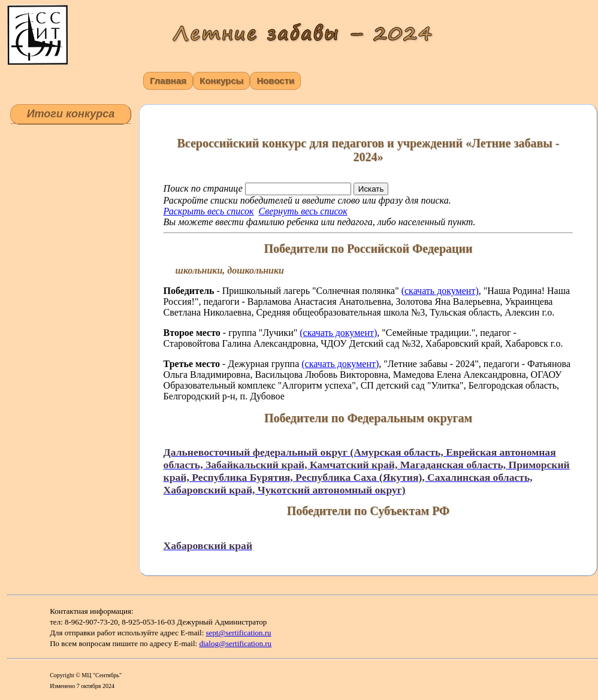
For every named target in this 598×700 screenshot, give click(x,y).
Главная (168, 81)
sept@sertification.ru (239, 633)
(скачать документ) (440, 291)
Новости (275, 81)
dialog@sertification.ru (235, 643)
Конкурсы (221, 81)
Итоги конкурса (71, 114)
